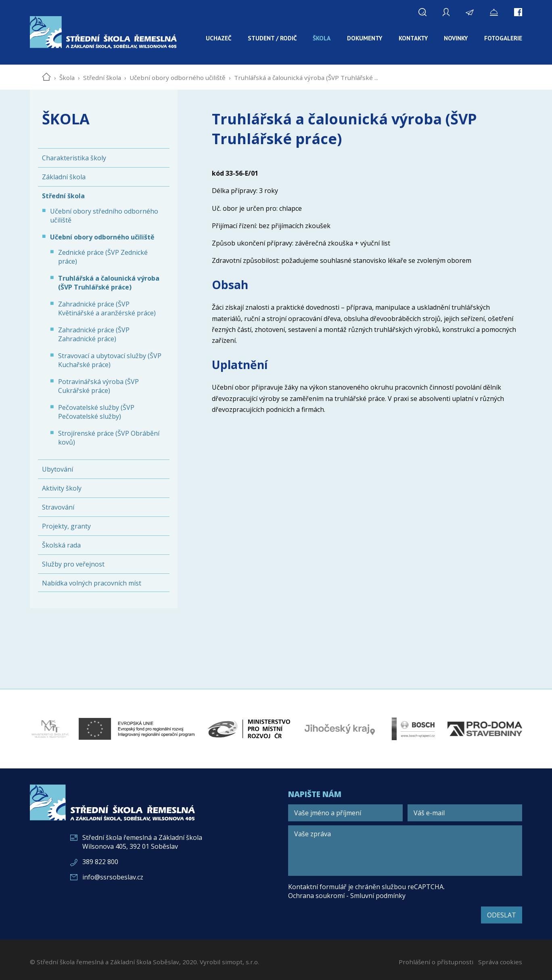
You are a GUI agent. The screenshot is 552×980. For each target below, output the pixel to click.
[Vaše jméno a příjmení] (345, 813)
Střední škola (102, 78)
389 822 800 (100, 862)
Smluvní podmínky (378, 896)
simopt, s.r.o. (240, 962)
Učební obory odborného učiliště (178, 78)
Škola (67, 78)
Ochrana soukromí (316, 896)
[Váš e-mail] (465, 813)
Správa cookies (500, 962)
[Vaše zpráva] (405, 851)
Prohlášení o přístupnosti (436, 962)
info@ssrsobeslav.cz (113, 877)
